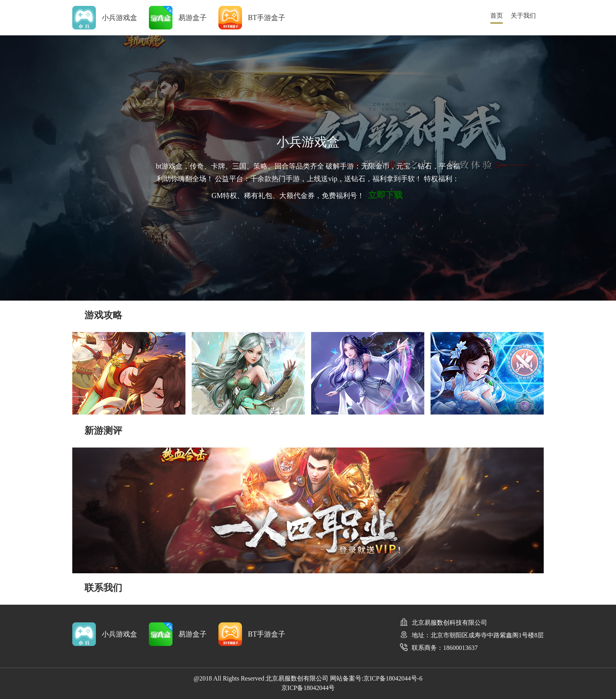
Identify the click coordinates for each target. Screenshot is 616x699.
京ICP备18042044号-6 (393, 678)
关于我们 (523, 16)
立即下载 (385, 195)
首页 (497, 16)
